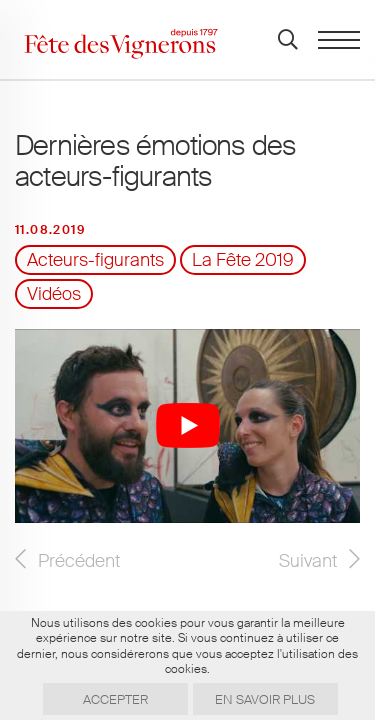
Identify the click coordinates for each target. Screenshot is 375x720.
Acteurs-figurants (95, 260)
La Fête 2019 (243, 260)
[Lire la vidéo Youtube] (187, 426)
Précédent (79, 561)
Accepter (115, 699)
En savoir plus (265, 699)
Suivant (308, 561)
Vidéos (54, 294)
